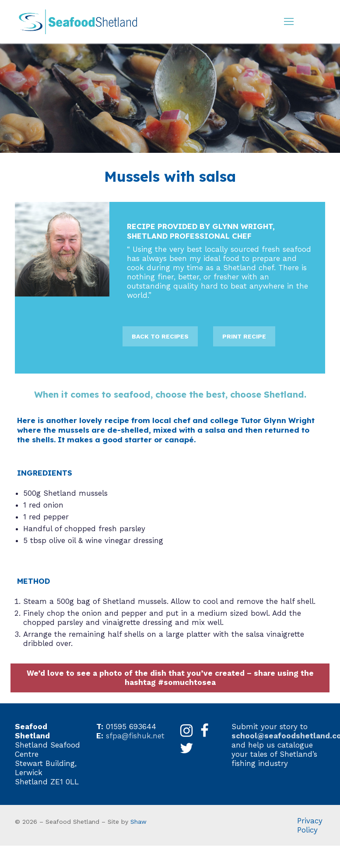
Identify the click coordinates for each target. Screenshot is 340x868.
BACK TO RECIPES (160, 336)
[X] (187, 748)
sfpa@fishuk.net (135, 736)
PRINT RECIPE (244, 336)
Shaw (138, 822)
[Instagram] (187, 731)
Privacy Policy (310, 825)
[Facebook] (205, 731)
